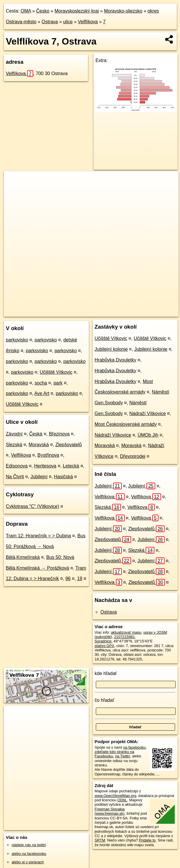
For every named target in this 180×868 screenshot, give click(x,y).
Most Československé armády (126, 424)
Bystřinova (48, 455)
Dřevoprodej (133, 456)
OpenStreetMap (73, 312)
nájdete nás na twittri (29, 845)
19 (80, 579)
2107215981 (125, 637)
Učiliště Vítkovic (56, 372)
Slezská (14, 445)
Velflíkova (88, 22)
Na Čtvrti (15, 477)
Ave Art (42, 393)
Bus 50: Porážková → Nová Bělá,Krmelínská (46, 547)
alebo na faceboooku (29, 854)
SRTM (100, 840)
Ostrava (50, 22)
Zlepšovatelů (69, 445)
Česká (36, 434)
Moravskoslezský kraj (77, 11)
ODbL (122, 800)
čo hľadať (105, 700)
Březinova (59, 434)
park (58, 383)
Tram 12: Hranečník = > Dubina (38, 536)
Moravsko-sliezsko (123, 11)
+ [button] (14, 181)
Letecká (71, 466)
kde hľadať (106, 673)
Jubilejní (39, 477)
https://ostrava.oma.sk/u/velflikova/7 (149, 312)
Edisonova (17, 466)
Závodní (14, 434)
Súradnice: (104, 641)
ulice (68, 22)
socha (41, 383)
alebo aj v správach (28, 862)
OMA (26, 11)
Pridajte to (147, 840)
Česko (43, 11)
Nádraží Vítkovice (148, 413)
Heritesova (45, 466)
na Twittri (122, 756)
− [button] (14, 190)
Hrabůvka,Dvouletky (115, 360)
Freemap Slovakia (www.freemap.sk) (110, 811)
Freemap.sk (103, 312)
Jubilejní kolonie (111, 349)
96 (68, 579)
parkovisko (17, 340)
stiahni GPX (105, 646)
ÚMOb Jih (148, 435)
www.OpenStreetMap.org (115, 796)
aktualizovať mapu (126, 632)
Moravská (39, 445)
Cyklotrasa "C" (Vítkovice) (32, 506)
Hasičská (63, 477)
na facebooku (134, 747)
